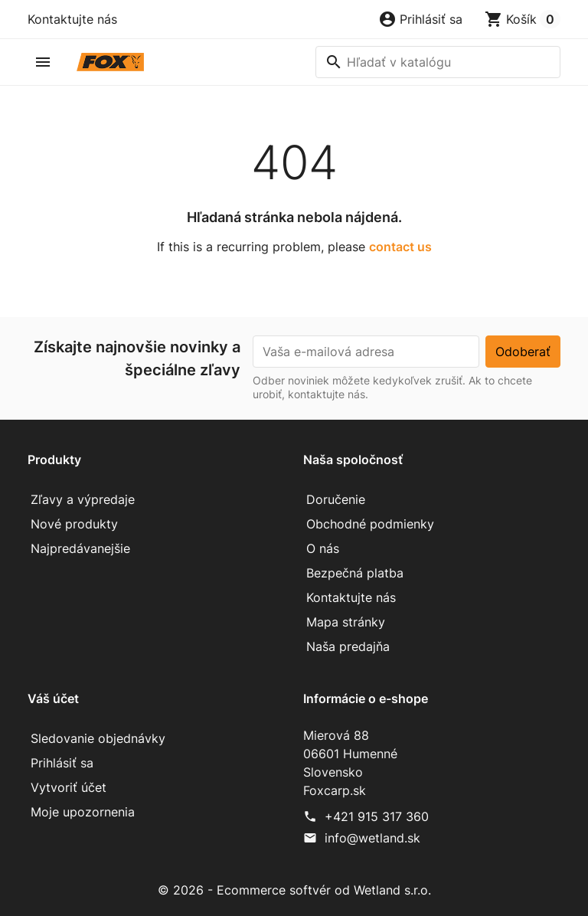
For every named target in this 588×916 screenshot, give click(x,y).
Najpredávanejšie (80, 548)
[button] (420, 19)
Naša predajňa (348, 646)
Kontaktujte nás (72, 19)
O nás (323, 548)
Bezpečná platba (355, 573)
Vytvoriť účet (69, 787)
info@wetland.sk (372, 838)
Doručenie (336, 499)
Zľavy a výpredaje (83, 499)
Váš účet (53, 698)
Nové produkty (74, 524)
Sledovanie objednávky (98, 738)
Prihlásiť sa (62, 763)
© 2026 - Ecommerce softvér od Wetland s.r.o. (294, 890)
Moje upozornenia (83, 812)
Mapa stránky (346, 622)
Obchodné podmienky (370, 524)
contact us (400, 247)
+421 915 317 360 (377, 816)
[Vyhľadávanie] (438, 62)
